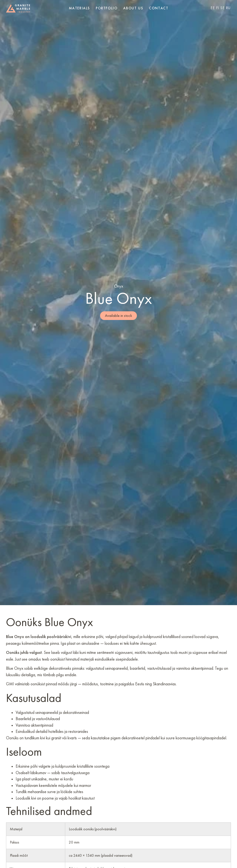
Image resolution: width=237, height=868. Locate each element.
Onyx (119, 286)
